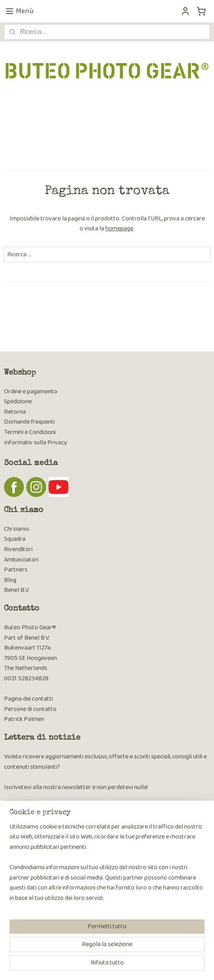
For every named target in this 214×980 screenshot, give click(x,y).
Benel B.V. (17, 590)
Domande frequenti (29, 422)
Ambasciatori (21, 560)
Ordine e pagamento (31, 392)
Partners (16, 570)
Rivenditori (18, 549)
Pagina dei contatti (28, 699)
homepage (119, 229)
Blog (10, 580)
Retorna (15, 412)
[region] (107, 866)
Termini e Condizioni (30, 432)
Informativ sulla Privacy (36, 443)
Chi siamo (17, 529)
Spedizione (18, 402)
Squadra (15, 539)
